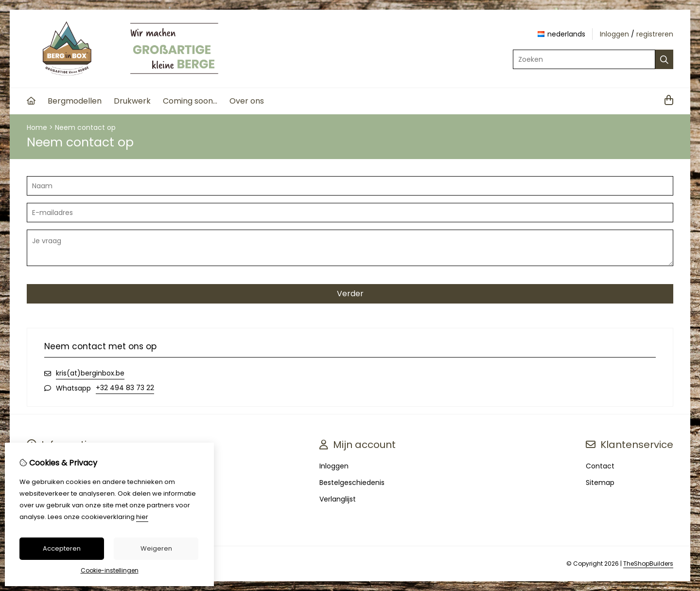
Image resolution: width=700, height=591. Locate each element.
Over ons (247, 101)
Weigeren (156, 548)
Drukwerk (132, 101)
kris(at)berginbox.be (90, 373)
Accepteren (62, 548)
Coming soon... (190, 101)
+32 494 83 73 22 (125, 388)
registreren (655, 34)
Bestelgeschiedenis (352, 483)
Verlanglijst (338, 499)
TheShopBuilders (648, 564)
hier (142, 517)
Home (37, 127)
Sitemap (600, 483)
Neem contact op (85, 127)
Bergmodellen (75, 101)
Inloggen (614, 34)
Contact (600, 466)
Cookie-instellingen (110, 570)
